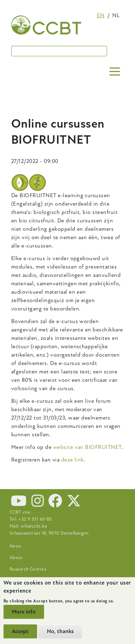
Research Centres (28, 569)
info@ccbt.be (34, 526)
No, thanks (60, 631)
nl (116, 15)
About (16, 558)
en (101, 15)
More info (24, 612)
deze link (73, 460)
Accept (20, 631)
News (15, 546)
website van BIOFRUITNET (87, 447)
